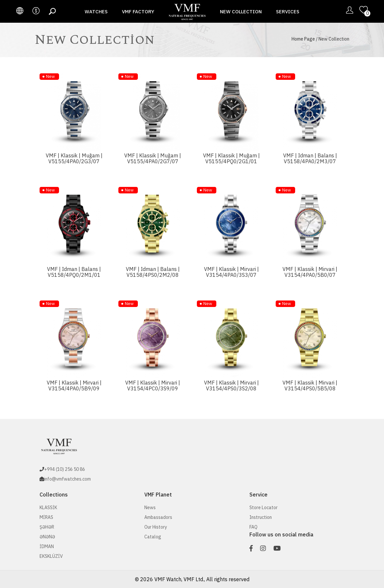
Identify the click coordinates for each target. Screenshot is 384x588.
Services (288, 12)
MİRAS (46, 517)
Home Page (303, 39)
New (50, 76)
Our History (156, 527)
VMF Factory (138, 12)
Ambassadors (158, 517)
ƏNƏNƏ (47, 537)
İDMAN (47, 546)
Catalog (153, 537)
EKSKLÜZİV (51, 556)
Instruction (261, 517)
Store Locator (264, 508)
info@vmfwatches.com (67, 479)
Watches (96, 12)
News (150, 508)
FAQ (253, 527)
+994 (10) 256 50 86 (65, 469)
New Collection (241, 12)
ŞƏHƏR (47, 527)
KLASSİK (48, 508)
